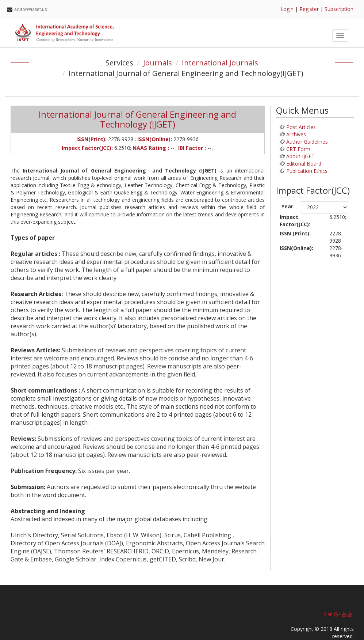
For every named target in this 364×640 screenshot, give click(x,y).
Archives (296, 134)
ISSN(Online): (296, 248)
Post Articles (301, 127)
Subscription (339, 9)
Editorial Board (304, 164)
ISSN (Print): (295, 233)
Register (309, 9)
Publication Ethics (307, 171)
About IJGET (300, 156)
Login (287, 9)
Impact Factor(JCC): (295, 221)
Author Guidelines (307, 142)
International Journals (220, 63)
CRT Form (298, 149)
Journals (158, 63)
